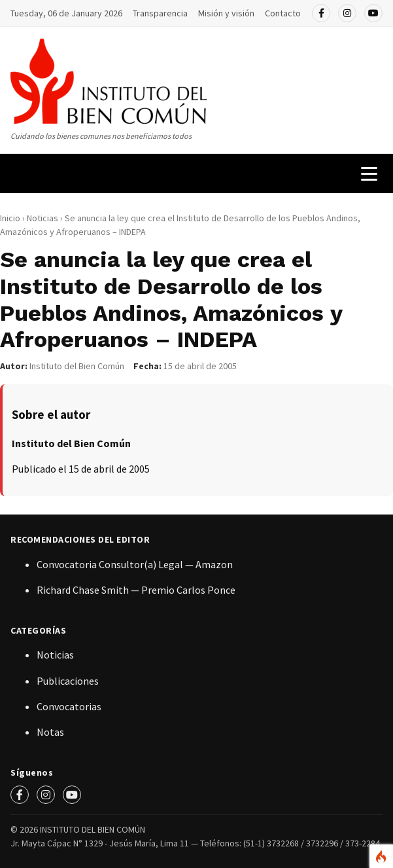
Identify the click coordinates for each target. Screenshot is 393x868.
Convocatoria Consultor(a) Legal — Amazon (135, 564)
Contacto (283, 13)
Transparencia (160, 13)
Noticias (43, 218)
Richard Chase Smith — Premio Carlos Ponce (136, 590)
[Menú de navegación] (369, 174)
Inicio (10, 218)
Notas (50, 732)
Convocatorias (69, 706)
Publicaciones (68, 681)
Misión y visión (226, 13)
